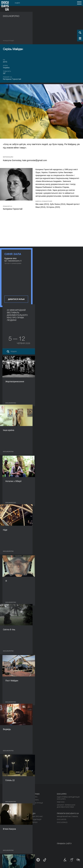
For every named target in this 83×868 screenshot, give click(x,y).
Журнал (7, 794)
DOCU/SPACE (62, 822)
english (17, 3)
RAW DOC (61, 802)
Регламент (8, 816)
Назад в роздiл (8, 41)
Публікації (7, 797)
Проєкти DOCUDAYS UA (68, 814)
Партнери (7, 825)
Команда (7, 822)
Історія (6, 834)
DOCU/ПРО (34, 800)
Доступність (9, 828)
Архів (5, 837)
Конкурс (34, 797)
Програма (35, 794)
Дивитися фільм (16, 299)
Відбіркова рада (10, 819)
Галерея (34, 822)
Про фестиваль (11, 814)
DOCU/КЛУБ (62, 819)
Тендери (7, 831)
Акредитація (36, 819)
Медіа (33, 814)
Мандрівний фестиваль (68, 816)
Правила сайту (64, 844)
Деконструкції (36, 803)
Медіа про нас (36, 816)
